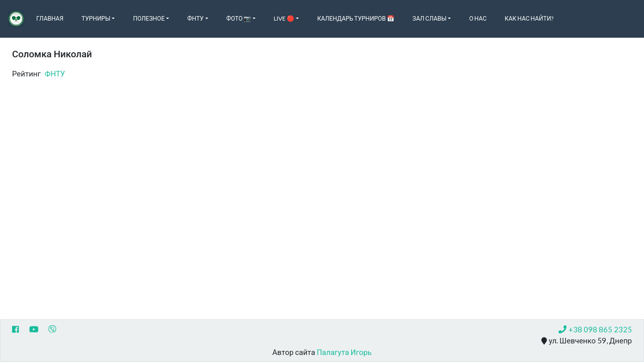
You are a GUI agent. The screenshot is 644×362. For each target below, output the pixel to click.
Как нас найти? (529, 18)
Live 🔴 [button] (284, 18)
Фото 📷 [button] (239, 18)
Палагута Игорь (344, 352)
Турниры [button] (96, 18)
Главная (50, 18)
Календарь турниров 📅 (355, 18)
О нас (478, 18)
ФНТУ (55, 73)
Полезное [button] (149, 18)
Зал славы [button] (430, 18)
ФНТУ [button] (195, 18)
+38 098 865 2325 (595, 329)
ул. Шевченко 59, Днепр (587, 341)
